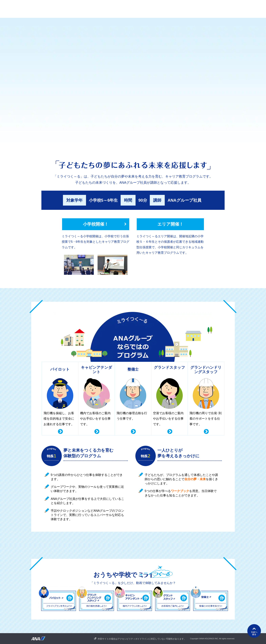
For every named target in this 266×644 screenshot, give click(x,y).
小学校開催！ (96, 224)
